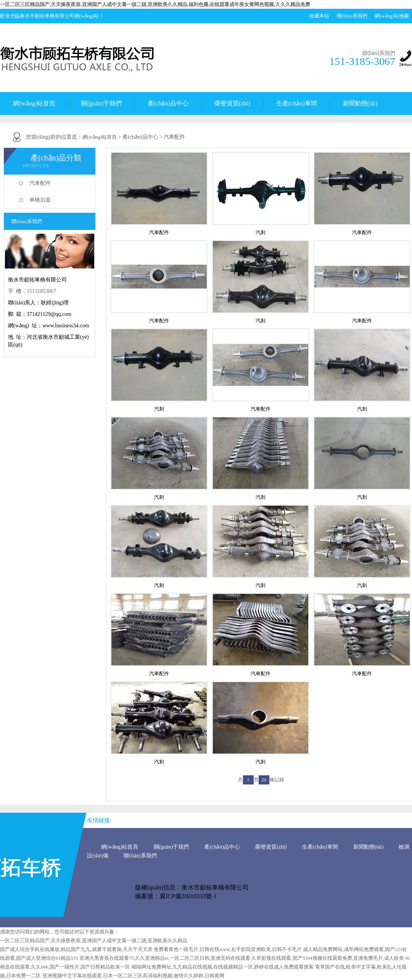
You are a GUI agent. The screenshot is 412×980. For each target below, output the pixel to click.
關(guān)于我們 (101, 103)
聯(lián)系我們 (352, 16)
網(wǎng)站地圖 (392, 16)
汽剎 (261, 232)
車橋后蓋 (40, 200)
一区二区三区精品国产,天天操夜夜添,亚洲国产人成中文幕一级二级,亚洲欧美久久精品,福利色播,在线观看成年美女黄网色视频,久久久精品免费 (155, 4)
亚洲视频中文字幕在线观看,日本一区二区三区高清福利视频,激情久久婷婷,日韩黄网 (134, 976)
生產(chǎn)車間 (297, 103)
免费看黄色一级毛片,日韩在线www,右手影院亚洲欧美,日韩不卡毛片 (228, 949)
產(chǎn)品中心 (168, 103)
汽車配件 (40, 183)
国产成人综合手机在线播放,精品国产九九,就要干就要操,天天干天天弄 (76, 949)
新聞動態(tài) (360, 103)
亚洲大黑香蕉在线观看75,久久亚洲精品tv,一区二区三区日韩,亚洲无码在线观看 (165, 958)
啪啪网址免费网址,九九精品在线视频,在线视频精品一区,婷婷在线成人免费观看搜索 (223, 967)
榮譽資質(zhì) (232, 103)
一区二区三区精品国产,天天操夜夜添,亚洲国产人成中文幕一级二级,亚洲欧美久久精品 (94, 940)
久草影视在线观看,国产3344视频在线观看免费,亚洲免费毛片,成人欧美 (328, 958)
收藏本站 (319, 16)
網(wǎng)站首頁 (34, 103)
